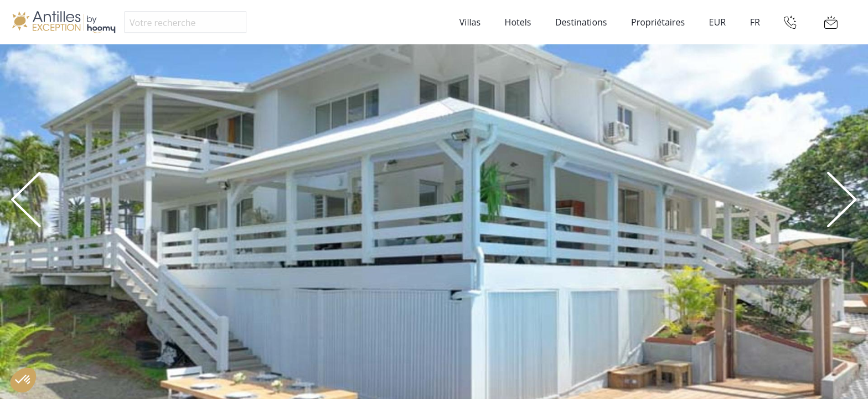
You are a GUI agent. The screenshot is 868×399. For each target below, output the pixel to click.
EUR (717, 22)
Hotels (518, 22)
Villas (470, 22)
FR (755, 22)
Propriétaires (658, 22)
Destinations (581, 22)
